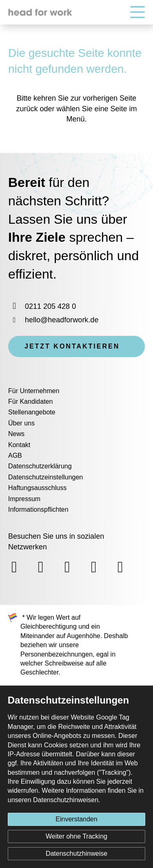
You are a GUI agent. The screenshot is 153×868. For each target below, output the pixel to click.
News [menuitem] (16, 434)
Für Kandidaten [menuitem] (30, 401)
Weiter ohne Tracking (76, 836)
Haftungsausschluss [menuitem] (37, 488)
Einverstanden (76, 819)
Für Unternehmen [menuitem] (34, 391)
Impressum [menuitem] (24, 499)
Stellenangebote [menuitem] (32, 412)
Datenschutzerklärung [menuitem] (40, 466)
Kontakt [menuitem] (19, 445)
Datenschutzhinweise (76, 853)
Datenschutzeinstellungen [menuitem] (45, 477)
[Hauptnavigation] (137, 12)
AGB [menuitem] (15, 455)
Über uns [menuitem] (21, 423)
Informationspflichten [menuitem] (38, 509)
